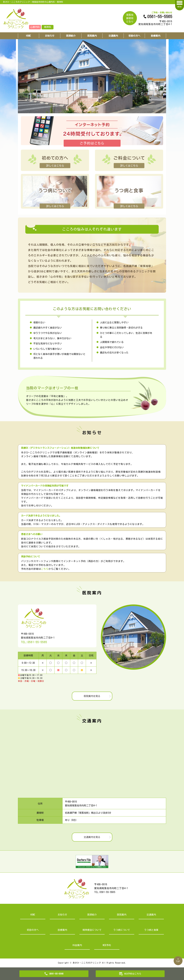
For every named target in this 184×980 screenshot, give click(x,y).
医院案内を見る (92, 696)
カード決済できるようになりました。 (41, 516)
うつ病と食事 (151, 930)
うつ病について (122, 930)
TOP (178, 961)
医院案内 (92, 36)
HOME (28, 36)
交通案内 (113, 36)
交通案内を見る (92, 837)
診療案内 (156, 36)
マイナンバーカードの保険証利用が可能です (45, 486)
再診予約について (31, 557)
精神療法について (92, 930)
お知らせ (50, 36)
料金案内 (77, 945)
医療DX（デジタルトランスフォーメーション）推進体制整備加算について (60, 448)
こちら (45, 569)
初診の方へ (134, 36)
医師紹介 (71, 36)
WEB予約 (107, 945)
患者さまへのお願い (32, 534)
